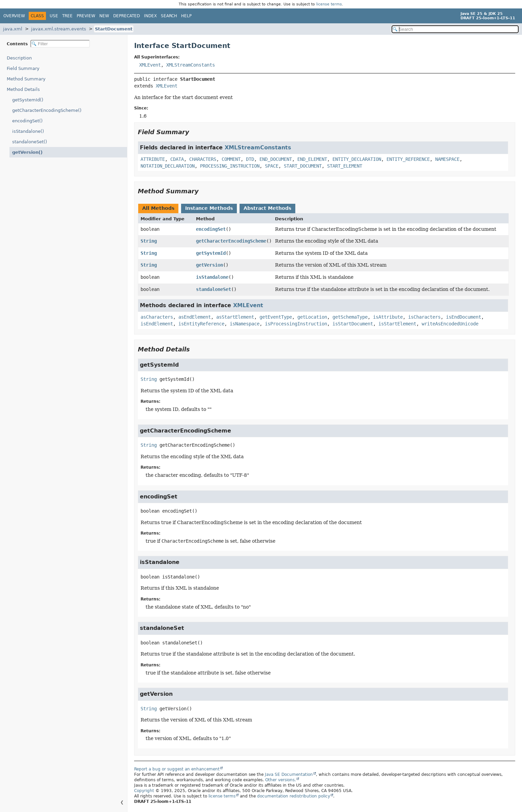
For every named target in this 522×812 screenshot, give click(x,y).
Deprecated (127, 16)
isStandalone (212, 277)
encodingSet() (27, 121)
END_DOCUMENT (276, 159)
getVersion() (26, 152)
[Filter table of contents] (60, 44)
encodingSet (211, 229)
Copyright (144, 791)
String (149, 241)
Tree (67, 16)
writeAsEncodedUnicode (450, 324)
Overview (14, 16)
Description (21, 58)
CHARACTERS (203, 159)
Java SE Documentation (289, 774)
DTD (250, 159)
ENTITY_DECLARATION (357, 159)
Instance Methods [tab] (209, 208)
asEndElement (195, 317)
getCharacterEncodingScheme (231, 241)
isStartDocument (353, 324)
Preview (86, 16)
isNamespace (245, 324)
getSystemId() (28, 100)
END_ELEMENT (312, 159)
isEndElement (157, 324)
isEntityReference (201, 324)
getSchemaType (350, 317)
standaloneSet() (30, 142)
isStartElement (397, 324)
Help (186, 16)
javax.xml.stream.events (59, 29)
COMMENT (231, 159)
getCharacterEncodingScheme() (47, 110)
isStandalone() (28, 131)
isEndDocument (464, 317)
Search (169, 16)
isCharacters (424, 317)
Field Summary (23, 68)
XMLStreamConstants (191, 65)
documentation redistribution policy (294, 796)
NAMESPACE (447, 159)
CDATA (177, 159)
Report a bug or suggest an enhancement (177, 769)
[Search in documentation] (455, 29)
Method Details (23, 89)
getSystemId (211, 253)
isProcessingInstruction (296, 324)
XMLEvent (150, 65)
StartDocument (114, 29)
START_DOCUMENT (303, 166)
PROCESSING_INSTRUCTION (230, 166)
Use (54, 16)
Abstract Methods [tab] (267, 208)
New (104, 16)
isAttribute (388, 317)
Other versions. (281, 780)
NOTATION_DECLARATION (168, 166)
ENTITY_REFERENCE (408, 159)
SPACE (272, 166)
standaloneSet (214, 289)
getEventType (276, 317)
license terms (329, 4)
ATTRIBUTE (153, 159)
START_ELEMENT (345, 166)
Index (150, 16)
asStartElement (235, 317)
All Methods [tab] (158, 208)
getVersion (209, 265)
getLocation (312, 317)
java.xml (13, 29)
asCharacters (157, 317)
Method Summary (26, 79)
